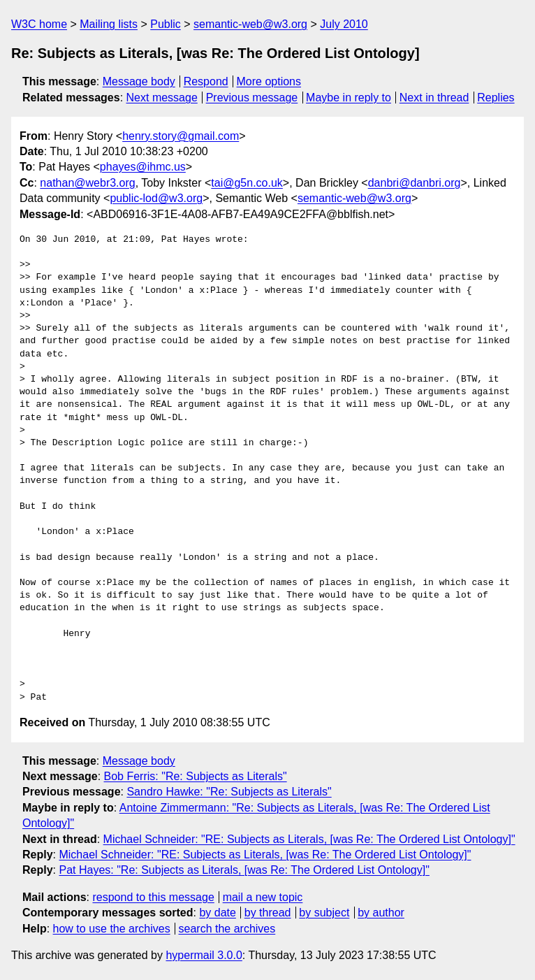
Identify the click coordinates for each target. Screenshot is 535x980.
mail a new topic (263, 897)
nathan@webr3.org (87, 183)
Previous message (252, 98)
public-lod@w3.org (156, 198)
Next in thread (434, 98)
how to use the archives (112, 929)
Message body (139, 81)
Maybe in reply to (349, 98)
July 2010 (344, 24)
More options (269, 81)
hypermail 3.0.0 (204, 955)
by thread (268, 913)
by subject (324, 913)
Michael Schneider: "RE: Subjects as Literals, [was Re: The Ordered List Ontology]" (309, 839)
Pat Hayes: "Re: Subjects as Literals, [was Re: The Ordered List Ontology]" (244, 870)
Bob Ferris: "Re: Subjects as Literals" (196, 776)
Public (166, 24)
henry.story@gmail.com (181, 136)
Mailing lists (109, 24)
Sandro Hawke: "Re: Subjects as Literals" (229, 792)
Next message (162, 98)
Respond (206, 81)
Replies (496, 98)
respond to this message (153, 897)
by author (381, 913)
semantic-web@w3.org (250, 24)
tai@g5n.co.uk (247, 183)
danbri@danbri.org (415, 183)
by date (217, 913)
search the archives (227, 929)
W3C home (39, 24)
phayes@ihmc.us (143, 167)
